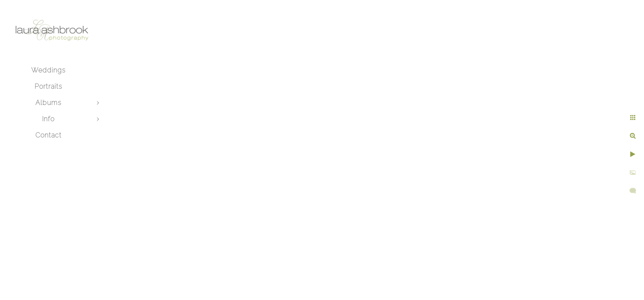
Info (48, 119)
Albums (48, 103)
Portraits (48, 86)
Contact (48, 135)
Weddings (48, 70)
